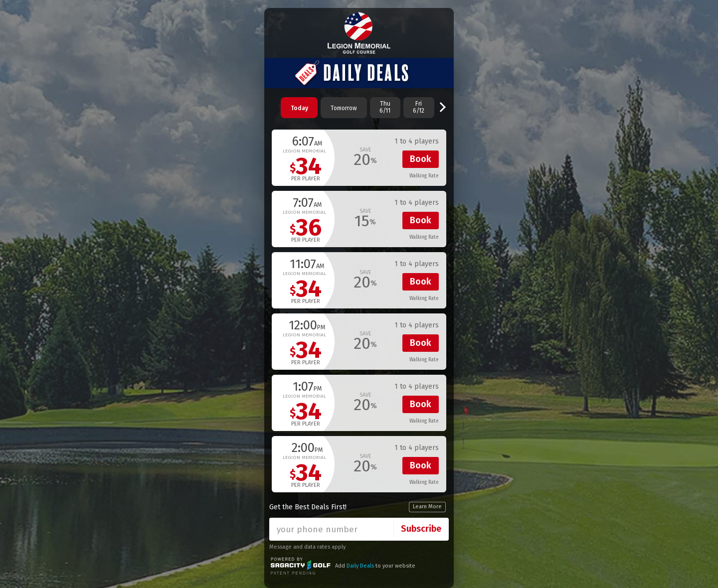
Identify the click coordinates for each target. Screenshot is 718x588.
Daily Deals (360, 566)
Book (421, 159)
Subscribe (421, 529)
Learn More (427, 507)
